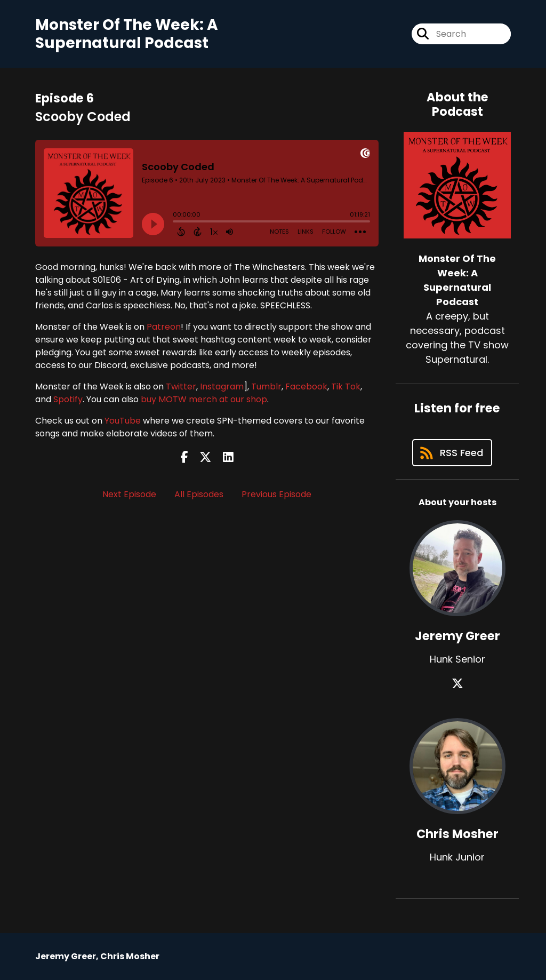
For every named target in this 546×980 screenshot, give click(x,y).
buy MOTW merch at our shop (204, 399)
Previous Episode (276, 494)
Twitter (181, 387)
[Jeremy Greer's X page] (457, 684)
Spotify (68, 399)
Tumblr (266, 387)
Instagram (222, 387)
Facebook (306, 387)
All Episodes (199, 494)
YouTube (123, 421)
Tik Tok (346, 387)
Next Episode (129, 494)
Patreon (164, 327)
